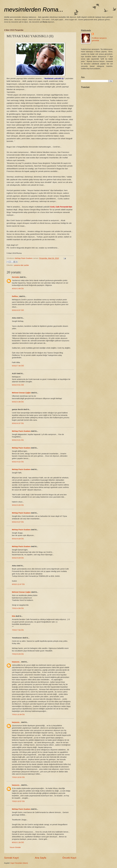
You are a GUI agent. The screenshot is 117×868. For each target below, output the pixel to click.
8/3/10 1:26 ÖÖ (18, 842)
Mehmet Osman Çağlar (22, 393)
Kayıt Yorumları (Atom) (19, 863)
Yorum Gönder (15, 847)
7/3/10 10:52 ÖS (18, 777)
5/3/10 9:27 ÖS (18, 522)
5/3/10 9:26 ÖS (18, 505)
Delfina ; (15, 296)
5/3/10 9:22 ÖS (18, 462)
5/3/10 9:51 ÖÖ (18, 385)
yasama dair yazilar (21, 265)
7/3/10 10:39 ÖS (18, 714)
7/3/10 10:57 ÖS (18, 801)
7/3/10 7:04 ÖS (18, 630)
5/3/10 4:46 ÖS (18, 402)
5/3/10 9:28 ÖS (18, 539)
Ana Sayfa (40, 858)
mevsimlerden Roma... (34, 10)
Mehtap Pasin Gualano (21, 431)
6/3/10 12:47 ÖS (18, 584)
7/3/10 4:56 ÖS (18, 608)
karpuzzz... (16, 662)
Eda (14, 616)
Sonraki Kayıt (11, 858)
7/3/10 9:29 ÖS (18, 654)
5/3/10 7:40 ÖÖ (18, 366)
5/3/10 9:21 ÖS (18, 440)
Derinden (16, 277)
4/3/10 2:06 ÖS (18, 289)
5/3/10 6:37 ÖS (18, 423)
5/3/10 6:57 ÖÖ (18, 310)
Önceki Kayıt (69, 858)
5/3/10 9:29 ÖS (18, 558)
